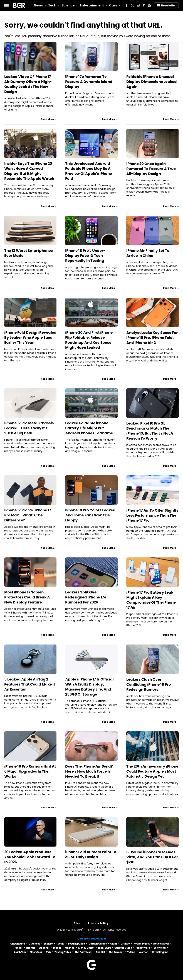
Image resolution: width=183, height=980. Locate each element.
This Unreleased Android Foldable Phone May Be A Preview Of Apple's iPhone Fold (89, 171)
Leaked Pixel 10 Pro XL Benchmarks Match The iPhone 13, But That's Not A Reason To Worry (150, 431)
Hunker (18, 948)
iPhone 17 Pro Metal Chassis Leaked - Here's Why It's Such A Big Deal (29, 428)
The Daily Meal (83, 952)
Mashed (70, 948)
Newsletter (166, 5)
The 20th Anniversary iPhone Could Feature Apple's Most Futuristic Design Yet (152, 771)
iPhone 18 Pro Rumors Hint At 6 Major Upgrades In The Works (30, 771)
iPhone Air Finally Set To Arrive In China (148, 253)
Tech (52, 5)
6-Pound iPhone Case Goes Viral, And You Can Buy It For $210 (152, 857)
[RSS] (150, 5)
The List (100, 952)
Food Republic (76, 944)
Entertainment (92, 5)
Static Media (74, 930)
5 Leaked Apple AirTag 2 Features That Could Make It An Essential (30, 684)
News (38, 5)
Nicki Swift (104, 948)
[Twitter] (132, 5)
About (78, 923)
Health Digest (142, 944)
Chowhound (18, 944)
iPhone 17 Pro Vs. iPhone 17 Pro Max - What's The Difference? (28, 515)
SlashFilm (20, 952)
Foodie (60, 944)
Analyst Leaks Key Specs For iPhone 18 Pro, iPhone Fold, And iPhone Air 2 (152, 338)
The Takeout (116, 952)
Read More (47, 119)
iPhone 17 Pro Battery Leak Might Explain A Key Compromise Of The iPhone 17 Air (151, 600)
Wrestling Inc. (160, 952)
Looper (57, 948)
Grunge (125, 944)
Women (144, 952)
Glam (114, 944)
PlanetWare (143, 948)
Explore (48, 944)
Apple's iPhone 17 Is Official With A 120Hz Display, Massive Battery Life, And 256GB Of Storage (89, 687)
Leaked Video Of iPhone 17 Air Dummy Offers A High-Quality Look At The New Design (28, 84)
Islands (31, 948)
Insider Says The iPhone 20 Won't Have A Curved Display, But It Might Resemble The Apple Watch (29, 171)
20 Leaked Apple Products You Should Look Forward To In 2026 (30, 857)
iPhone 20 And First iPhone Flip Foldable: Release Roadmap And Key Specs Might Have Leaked (89, 340)
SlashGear (36, 952)
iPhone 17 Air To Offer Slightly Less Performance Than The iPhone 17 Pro (152, 515)
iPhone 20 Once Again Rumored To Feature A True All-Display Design (151, 169)
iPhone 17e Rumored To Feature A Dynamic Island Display (89, 82)
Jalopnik (44, 948)
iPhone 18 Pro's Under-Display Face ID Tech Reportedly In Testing (85, 256)
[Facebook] (127, 5)
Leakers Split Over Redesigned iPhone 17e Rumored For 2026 (86, 597)
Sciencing (160, 948)
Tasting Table (63, 952)
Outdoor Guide (123, 948)
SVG (48, 952)
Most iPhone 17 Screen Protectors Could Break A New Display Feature (27, 597)
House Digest (161, 944)
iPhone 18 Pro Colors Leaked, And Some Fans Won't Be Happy (91, 515)
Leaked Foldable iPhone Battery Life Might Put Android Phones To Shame (89, 428)
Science (68, 5)
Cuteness (34, 944)
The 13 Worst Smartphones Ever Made (29, 253)
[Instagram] (138, 5)
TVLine (131, 952)
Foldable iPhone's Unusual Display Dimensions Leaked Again (152, 82)
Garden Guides (98, 944)
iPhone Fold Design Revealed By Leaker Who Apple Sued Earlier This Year (30, 337)
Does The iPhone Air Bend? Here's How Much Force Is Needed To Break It (89, 771)
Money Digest (86, 948)
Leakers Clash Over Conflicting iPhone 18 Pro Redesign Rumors (149, 684)
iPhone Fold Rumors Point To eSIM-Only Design (91, 854)
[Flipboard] (144, 5)
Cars (113, 5)
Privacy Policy (98, 923)
